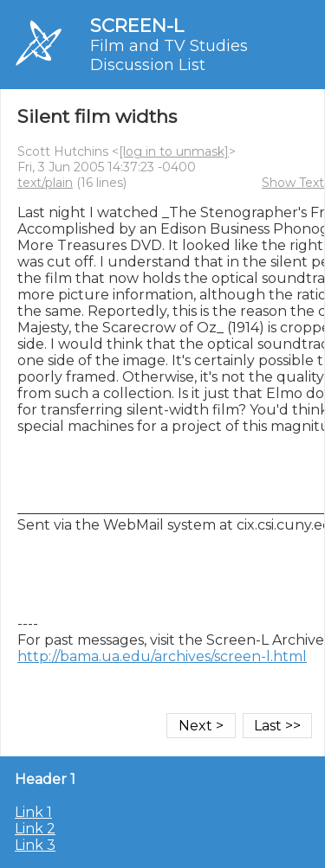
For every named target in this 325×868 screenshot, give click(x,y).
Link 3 (35, 845)
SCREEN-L (137, 26)
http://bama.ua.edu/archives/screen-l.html (162, 656)
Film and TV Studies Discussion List (169, 55)
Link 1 (33, 812)
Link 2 (35, 829)
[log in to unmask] (174, 151)
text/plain (45, 183)
